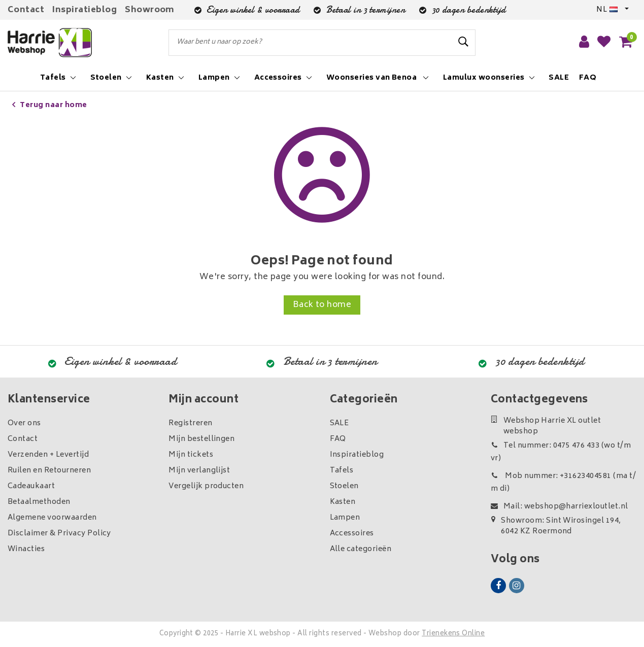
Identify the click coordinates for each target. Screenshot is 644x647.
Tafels (342, 471)
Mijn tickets (191, 455)
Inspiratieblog (84, 10)
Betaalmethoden (39, 502)
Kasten (343, 502)
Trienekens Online (453, 634)
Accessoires (352, 534)
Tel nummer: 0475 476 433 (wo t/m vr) (561, 452)
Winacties (26, 549)
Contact (26, 10)
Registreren (190, 423)
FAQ (338, 439)
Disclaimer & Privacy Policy (59, 534)
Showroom (150, 10)
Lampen (345, 518)
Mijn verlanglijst (199, 471)
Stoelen (344, 486)
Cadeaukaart (31, 486)
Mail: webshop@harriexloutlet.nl (560, 507)
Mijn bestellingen (201, 439)
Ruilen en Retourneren (49, 471)
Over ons (24, 423)
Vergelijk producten (206, 486)
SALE (340, 423)
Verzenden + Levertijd (48, 455)
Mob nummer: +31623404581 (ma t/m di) (563, 483)
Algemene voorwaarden (52, 518)
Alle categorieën (361, 549)
